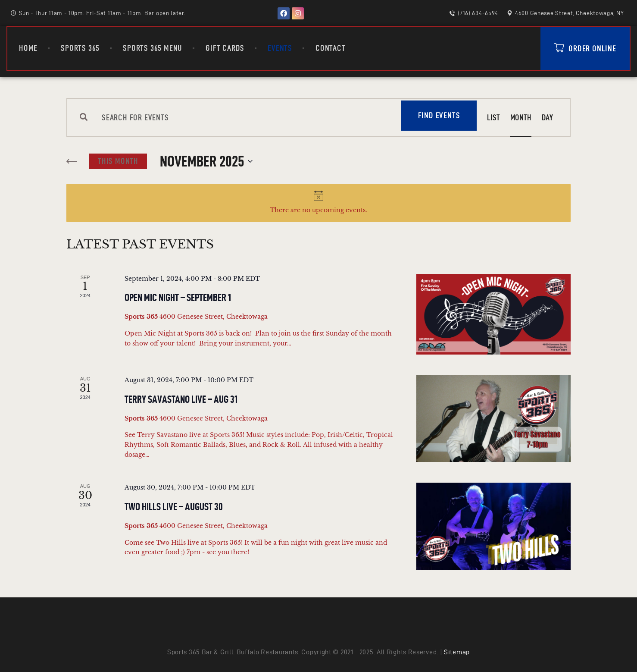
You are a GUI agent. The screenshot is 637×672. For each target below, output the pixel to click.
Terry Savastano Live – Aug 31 (181, 399)
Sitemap (457, 652)
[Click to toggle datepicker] (206, 161)
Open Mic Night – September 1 (178, 298)
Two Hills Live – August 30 (174, 507)
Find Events (439, 115)
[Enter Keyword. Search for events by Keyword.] (244, 118)
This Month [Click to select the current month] (118, 161)
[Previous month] (72, 162)
